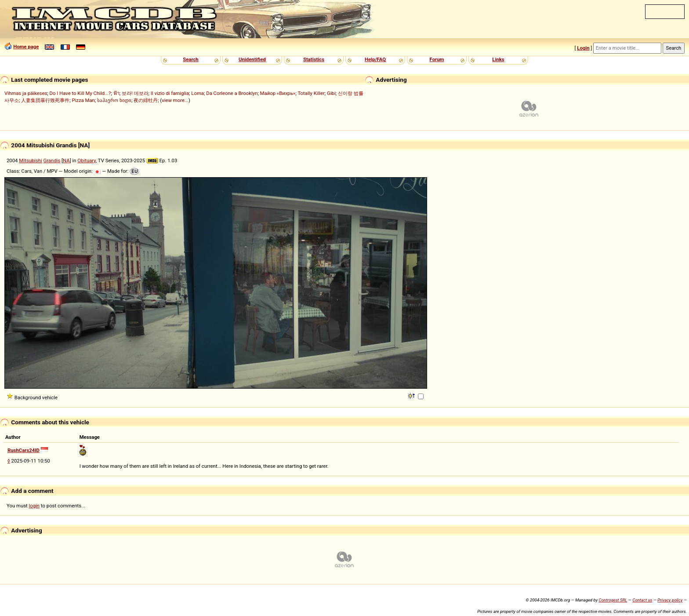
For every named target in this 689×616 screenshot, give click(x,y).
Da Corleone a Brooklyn (232, 93)
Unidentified (252, 59)
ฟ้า (116, 93)
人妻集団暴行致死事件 (45, 100)
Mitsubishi (30, 160)
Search (190, 59)
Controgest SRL (613, 600)
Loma (198, 93)
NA (66, 160)
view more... (175, 100)
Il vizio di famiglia (170, 93)
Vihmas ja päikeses (26, 93)
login (34, 506)
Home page (26, 47)
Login (583, 48)
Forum (437, 59)
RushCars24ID (24, 450)
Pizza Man (83, 100)
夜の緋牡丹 (146, 100)
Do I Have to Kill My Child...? (80, 93)
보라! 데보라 (135, 93)
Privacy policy (670, 600)
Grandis (52, 160)
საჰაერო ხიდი (114, 100)
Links (498, 59)
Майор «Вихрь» (278, 93)
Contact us (642, 600)
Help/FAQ (375, 59)
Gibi (331, 93)
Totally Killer (311, 93)
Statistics (314, 59)
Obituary (87, 160)
